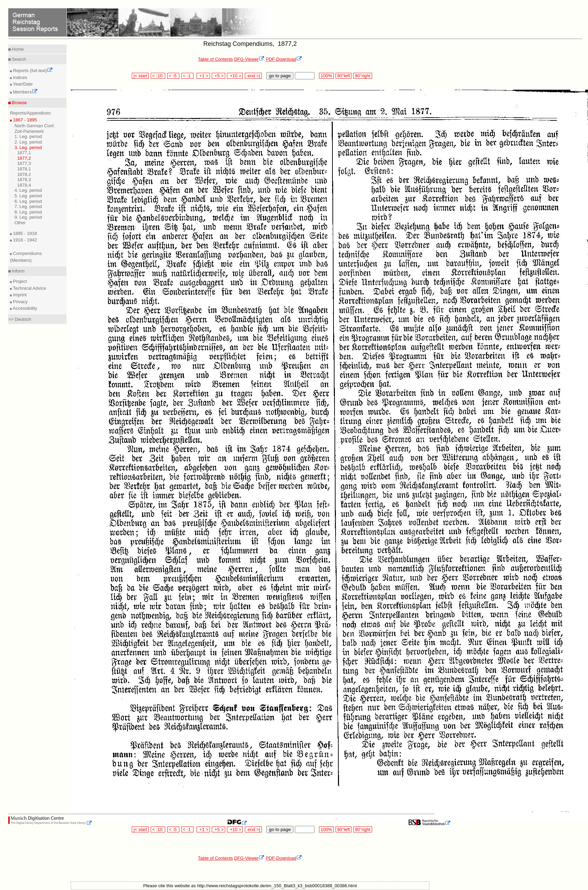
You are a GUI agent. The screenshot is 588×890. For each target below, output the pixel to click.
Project (19, 281)
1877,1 (24, 153)
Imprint (19, 295)
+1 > (203, 76)
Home (17, 49)
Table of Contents (215, 59)
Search (18, 59)
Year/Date (22, 84)
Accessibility (24, 308)
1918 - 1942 (24, 240)
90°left (343, 76)
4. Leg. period (28, 190)
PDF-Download (284, 59)
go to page (280, 76)
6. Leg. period (28, 201)
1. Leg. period (28, 136)
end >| (253, 76)
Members (25, 92)
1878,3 (24, 180)
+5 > (218, 76)
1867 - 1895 (24, 120)
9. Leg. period (28, 217)
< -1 (188, 76)
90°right (362, 76)
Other (20, 223)
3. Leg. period (28, 147)
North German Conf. (35, 126)
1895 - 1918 (24, 233)
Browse (19, 103)
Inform (18, 271)
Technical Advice (29, 288)
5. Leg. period (28, 196)
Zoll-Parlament (29, 131)
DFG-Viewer (249, 59)
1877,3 (24, 163)
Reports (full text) (32, 71)
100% (326, 76)
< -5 (173, 76)
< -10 (158, 76)
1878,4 (24, 185)
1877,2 (24, 158)
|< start (140, 76)
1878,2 (24, 174)
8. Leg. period (28, 212)
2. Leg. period (28, 142)
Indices (19, 77)
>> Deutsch (20, 319)
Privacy (20, 302)
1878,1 (24, 169)
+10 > (235, 76)
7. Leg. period (28, 206)
